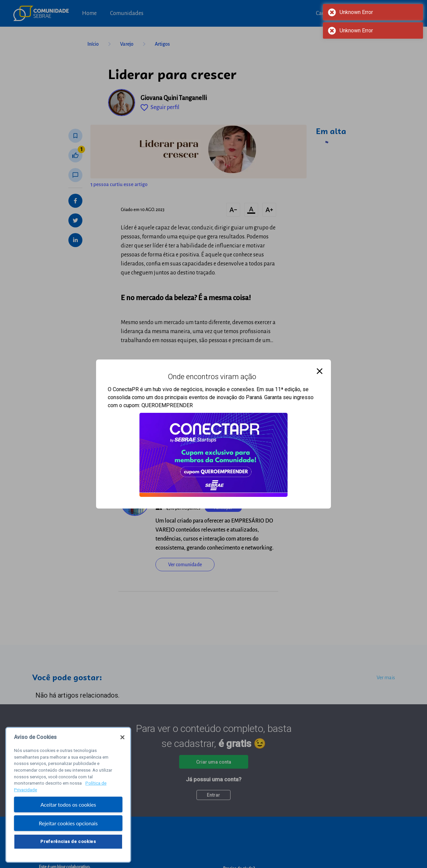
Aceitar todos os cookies (68, 804)
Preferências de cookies (68, 841)
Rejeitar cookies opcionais (68, 823)
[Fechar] (122, 737)
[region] (68, 795)
